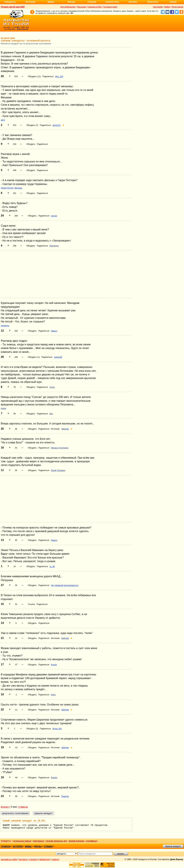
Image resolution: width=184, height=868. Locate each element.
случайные (91, 841)
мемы (28, 846)
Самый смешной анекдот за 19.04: (24, 821)
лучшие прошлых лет (56, 841)
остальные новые (22, 841)
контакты (23, 859)
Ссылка (31, 604)
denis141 (56, 125)
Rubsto (54, 778)
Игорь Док (57, 729)
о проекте (33, 859)
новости (55, 859)
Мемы (51, 2)
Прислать (153, 2)
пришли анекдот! (173, 846)
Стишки (92, 2)
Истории (30, 2)
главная (6, 846)
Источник (55, 429)
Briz (51, 414)
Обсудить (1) (34, 357)
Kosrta (54, 665)
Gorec (52, 387)
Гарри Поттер (7, 188)
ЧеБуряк (65, 429)
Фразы (71, 2)
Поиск (173, 2)
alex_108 (59, 76)
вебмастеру (45, 859)
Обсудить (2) (32, 729)
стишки (48, 846)
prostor (54, 216)
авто (3, 120)
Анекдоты (10, 2)
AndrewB (58, 357)
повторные (38, 841)
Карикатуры (112, 2)
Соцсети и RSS (94, 7)
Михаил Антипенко (60, 448)
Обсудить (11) (34, 76)
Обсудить (31, 144)
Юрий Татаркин (58, 470)
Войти (167, 7)
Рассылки (81, 7)
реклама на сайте (9, 859)
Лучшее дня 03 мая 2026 (13, 7)
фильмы (18, 188)
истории (18, 846)
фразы (38, 846)
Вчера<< (5, 807)
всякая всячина (76, 841)
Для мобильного (68, 7)
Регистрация (177, 7)
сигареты (5, 326)
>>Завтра (23, 807)
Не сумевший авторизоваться (65, 585)
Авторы (133, 2)
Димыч (54, 331)
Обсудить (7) (32, 125)
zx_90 (52, 566)
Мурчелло (54, 246)
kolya (53, 695)
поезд (3, 408)
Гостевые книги (110, 7)
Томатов (65, 796)
